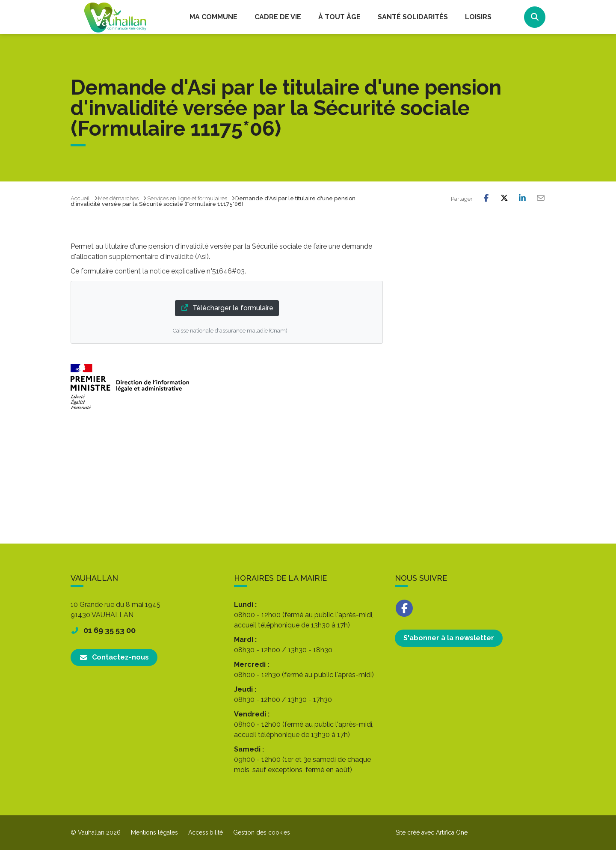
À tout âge (339, 17)
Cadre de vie (278, 17)
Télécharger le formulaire (227, 308)
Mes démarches (118, 198)
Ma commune (213, 17)
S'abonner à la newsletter (449, 638)
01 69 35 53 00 (103, 630)
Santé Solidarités (413, 17)
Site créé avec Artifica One (432, 832)
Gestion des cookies (262, 832)
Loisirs (478, 17)
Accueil (80, 198)
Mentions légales (154, 832)
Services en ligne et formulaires (187, 198)
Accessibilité (206, 832)
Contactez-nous (114, 657)
